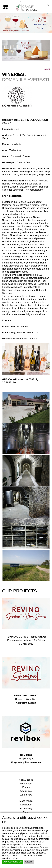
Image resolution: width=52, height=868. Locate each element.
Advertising (26, 808)
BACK (46, 69)
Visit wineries (26, 780)
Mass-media (26, 801)
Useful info (26, 791)
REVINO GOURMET (26, 695)
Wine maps (26, 783)
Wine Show (26, 795)
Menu (5, 8)
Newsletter (26, 805)
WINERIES (13, 74)
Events (26, 787)
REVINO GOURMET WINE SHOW (26, 637)
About (26, 812)
